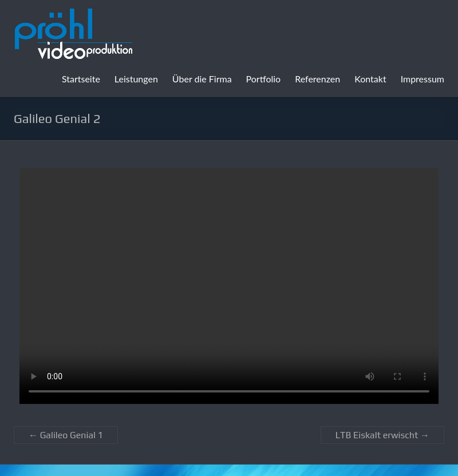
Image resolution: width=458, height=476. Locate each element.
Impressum (423, 79)
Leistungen (136, 79)
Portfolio (264, 79)
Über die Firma (202, 79)
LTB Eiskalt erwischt (382, 435)
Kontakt (370, 79)
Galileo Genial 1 (66, 435)
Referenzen (317, 79)
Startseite (81, 79)
